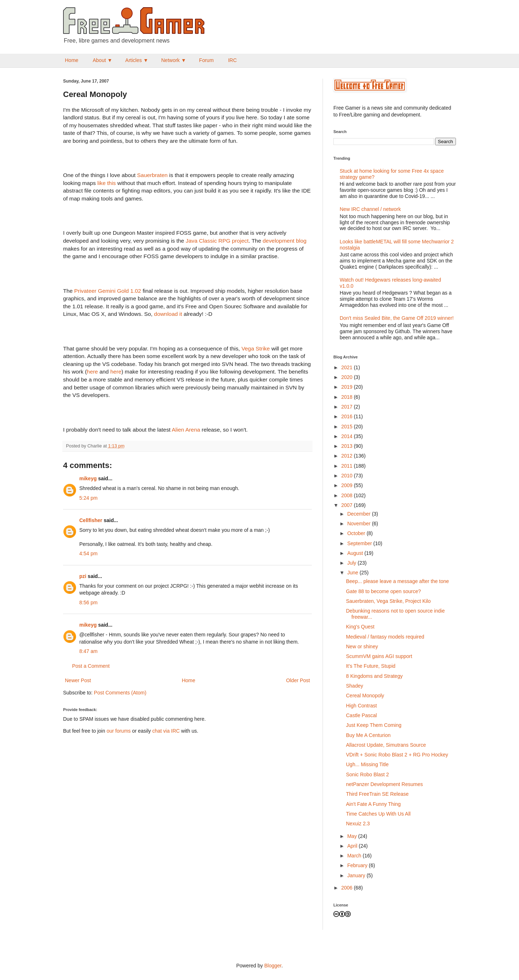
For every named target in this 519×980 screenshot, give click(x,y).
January (357, 875)
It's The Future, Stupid (371, 666)
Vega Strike (256, 348)
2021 (348, 367)
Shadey (354, 686)
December (359, 514)
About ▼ (102, 60)
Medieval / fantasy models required (385, 637)
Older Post (298, 680)
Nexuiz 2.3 (358, 824)
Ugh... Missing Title (367, 764)
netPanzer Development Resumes (384, 784)
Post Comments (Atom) (120, 693)
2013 (348, 446)
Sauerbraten (152, 175)
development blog (285, 241)
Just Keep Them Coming (374, 725)
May (352, 836)
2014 (348, 436)
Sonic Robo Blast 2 (367, 774)
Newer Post (78, 680)
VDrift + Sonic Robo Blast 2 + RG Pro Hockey (397, 755)
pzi (83, 576)
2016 (348, 416)
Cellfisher (91, 520)
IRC (232, 60)
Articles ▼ (137, 60)
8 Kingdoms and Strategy (374, 676)
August (356, 553)
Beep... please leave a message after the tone (398, 581)
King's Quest (360, 627)
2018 (348, 397)
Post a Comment (91, 666)
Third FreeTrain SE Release (377, 794)
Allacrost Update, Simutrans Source (386, 745)
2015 (348, 427)
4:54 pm (88, 553)
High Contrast (361, 706)
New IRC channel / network (371, 209)
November (359, 524)
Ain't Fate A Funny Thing (373, 804)
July (352, 563)
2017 (348, 407)
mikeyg (88, 478)
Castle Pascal (361, 715)
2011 (348, 466)
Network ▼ (174, 60)
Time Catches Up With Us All (378, 814)
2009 (348, 485)
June (353, 573)
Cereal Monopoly (365, 696)
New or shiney (362, 646)
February (358, 865)
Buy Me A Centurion (368, 735)
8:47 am (88, 651)
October (357, 533)
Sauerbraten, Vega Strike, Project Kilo (388, 601)
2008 (348, 495)
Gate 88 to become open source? (383, 591)
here (92, 372)
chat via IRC (166, 731)
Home (72, 60)
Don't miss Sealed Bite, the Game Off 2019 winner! (397, 318)
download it (168, 314)
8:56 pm (88, 602)
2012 (348, 456)
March (355, 856)
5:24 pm (88, 498)
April (353, 846)
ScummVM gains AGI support (379, 656)
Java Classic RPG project (217, 241)
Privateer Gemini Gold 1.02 (108, 291)
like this (107, 183)
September (360, 543)
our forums (119, 731)
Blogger (273, 966)
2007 (348, 505)
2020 (348, 377)
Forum (206, 60)
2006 (348, 888)
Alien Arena (186, 430)
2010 (348, 476)
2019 (348, 387)
